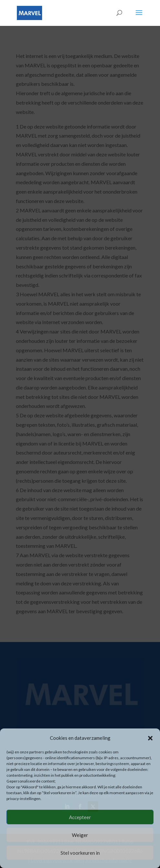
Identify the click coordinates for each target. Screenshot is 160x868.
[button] (150, 738)
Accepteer (80, 817)
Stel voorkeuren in (80, 853)
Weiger (80, 835)
